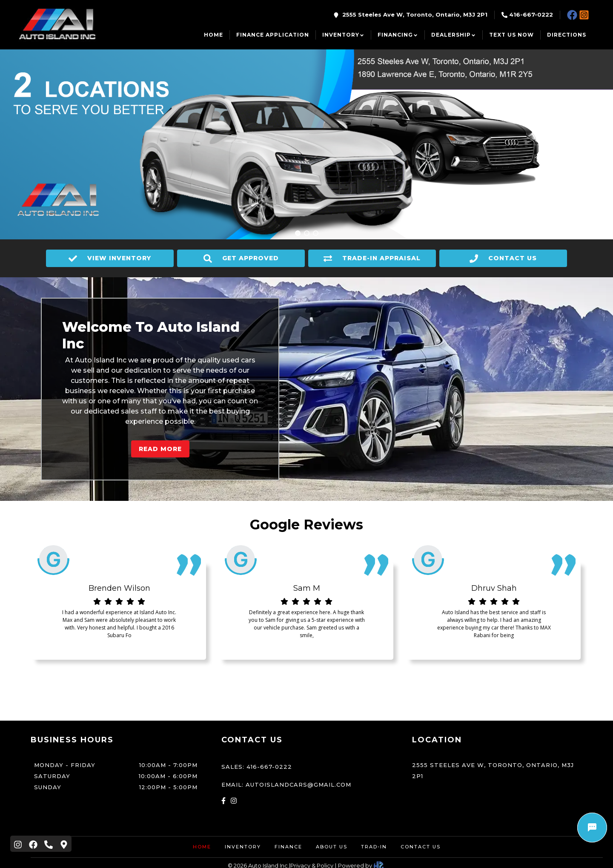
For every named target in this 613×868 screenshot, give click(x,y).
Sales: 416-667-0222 (257, 767)
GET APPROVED (241, 259)
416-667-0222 (531, 14)
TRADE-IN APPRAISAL (372, 259)
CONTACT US (503, 259)
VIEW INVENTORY (110, 259)
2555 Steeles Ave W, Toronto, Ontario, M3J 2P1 (415, 14)
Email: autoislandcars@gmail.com (286, 785)
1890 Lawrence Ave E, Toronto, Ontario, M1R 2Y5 (481, 71)
